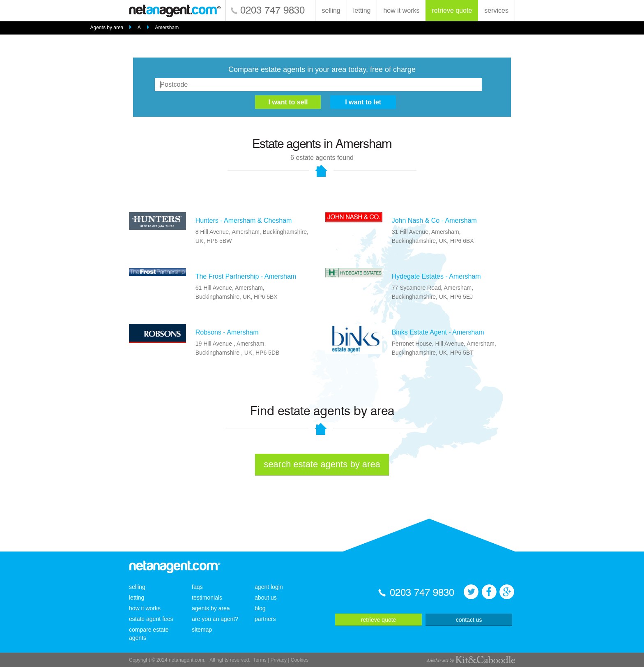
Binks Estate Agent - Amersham (438, 332)
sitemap (202, 630)
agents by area (211, 608)
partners (265, 619)
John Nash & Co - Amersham (434, 220)
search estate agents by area (322, 464)
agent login (269, 587)
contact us (469, 620)
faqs (197, 587)
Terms (260, 660)
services (496, 10)
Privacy (279, 660)
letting (362, 10)
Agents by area (107, 28)
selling (331, 10)
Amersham (167, 28)
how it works (401, 10)
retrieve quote (452, 10)
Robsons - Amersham (227, 332)
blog (260, 608)
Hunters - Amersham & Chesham (244, 220)
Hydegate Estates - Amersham (436, 276)
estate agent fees (151, 619)
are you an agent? (215, 619)
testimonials (207, 598)
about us (266, 598)
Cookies (300, 660)
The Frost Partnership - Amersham (246, 276)
